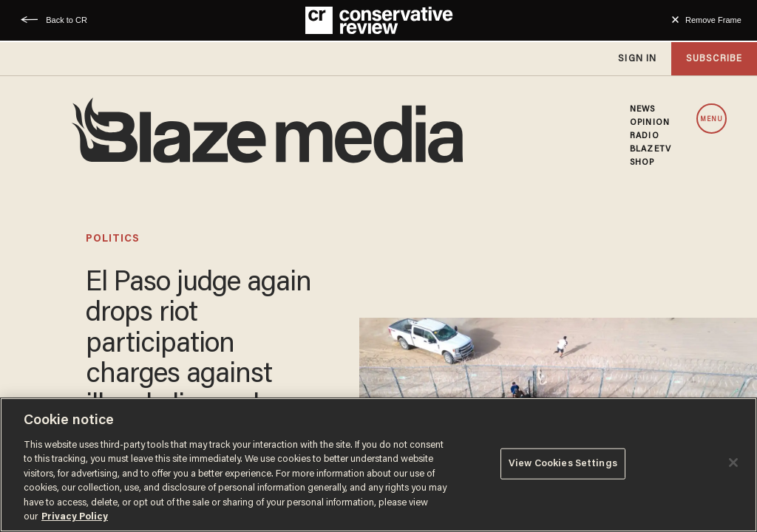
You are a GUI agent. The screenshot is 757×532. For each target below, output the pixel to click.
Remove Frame (713, 20)
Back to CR (67, 20)
